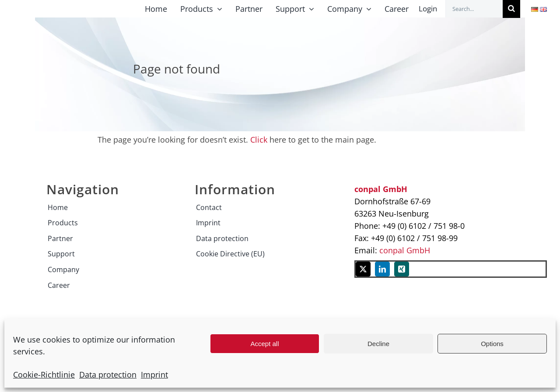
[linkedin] (382, 269)
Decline (378, 344)
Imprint (154, 374)
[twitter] (363, 269)
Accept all (264, 344)
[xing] (402, 269)
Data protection (108, 374)
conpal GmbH (405, 250)
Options (492, 344)
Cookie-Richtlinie (44, 374)
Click (259, 140)
